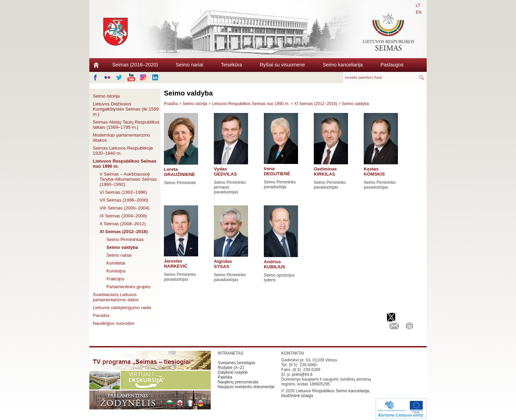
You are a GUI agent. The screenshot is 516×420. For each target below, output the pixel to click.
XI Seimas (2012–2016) (124, 232)
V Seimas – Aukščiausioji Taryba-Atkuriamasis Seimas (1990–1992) (128, 179)
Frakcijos (115, 279)
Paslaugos (392, 65)
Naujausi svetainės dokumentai (246, 387)
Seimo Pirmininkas (125, 239)
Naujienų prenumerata (238, 382)
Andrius (274, 264)
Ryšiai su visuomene (282, 65)
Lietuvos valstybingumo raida (122, 308)
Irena (277, 171)
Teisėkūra (232, 65)
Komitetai (116, 263)
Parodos (101, 315)
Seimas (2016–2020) (135, 65)
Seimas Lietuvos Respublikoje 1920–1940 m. (123, 151)
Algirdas (223, 264)
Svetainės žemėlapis (236, 363)
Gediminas (325, 171)
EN (419, 12)
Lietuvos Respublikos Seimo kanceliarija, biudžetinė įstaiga (326, 393)
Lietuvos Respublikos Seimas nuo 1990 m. (125, 164)
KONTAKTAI (293, 353)
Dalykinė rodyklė (233, 372)
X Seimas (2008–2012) (123, 224)
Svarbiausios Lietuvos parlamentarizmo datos (116, 297)
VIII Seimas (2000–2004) (125, 208)
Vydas (225, 171)
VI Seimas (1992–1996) (123, 192)
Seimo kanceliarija (343, 65)
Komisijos (116, 271)
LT (418, 5)
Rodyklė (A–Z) (231, 368)
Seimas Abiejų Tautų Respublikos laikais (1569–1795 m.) (126, 125)
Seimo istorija (106, 96)
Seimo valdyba (122, 247)
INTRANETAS (230, 353)
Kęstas (374, 171)
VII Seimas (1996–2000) (124, 200)
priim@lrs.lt (302, 374)
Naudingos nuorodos (114, 323)
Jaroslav (176, 264)
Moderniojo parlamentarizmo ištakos (121, 138)
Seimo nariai (190, 65)
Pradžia (171, 104)
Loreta (179, 172)
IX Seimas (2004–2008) (123, 216)
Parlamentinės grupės (128, 287)
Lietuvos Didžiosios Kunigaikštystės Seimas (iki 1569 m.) (126, 109)
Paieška (225, 377)
